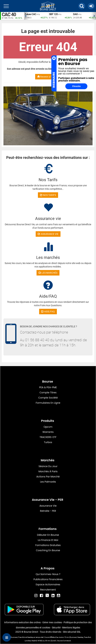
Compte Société (48, 398)
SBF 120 (53, 14)
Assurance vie (48, 506)
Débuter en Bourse (48, 535)
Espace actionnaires (48, 584)
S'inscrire (76, 86)
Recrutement (48, 590)
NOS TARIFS (48, 195)
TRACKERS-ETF (48, 437)
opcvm (48, 427)
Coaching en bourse (48, 550)
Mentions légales (71, 628)
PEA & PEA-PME (48, 387)
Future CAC (31, 14)
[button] (82, 6)
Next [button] (94, 16)
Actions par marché (48, 477)
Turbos (48, 442)
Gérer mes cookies (52, 622)
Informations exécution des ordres (22, 622)
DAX (75, 14)
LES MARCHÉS (48, 273)
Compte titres (48, 393)
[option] (36, 16)
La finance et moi (48, 540)
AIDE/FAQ (48, 312)
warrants (48, 432)
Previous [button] (26, 16)
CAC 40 (9, 14)
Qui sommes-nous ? (48, 574)
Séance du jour (48, 466)
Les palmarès (48, 482)
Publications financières (48, 579)
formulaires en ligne (48, 403)
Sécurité (56, 628)
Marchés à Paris (48, 471)
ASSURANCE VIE (48, 234)
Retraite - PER (48, 511)
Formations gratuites (48, 545)
